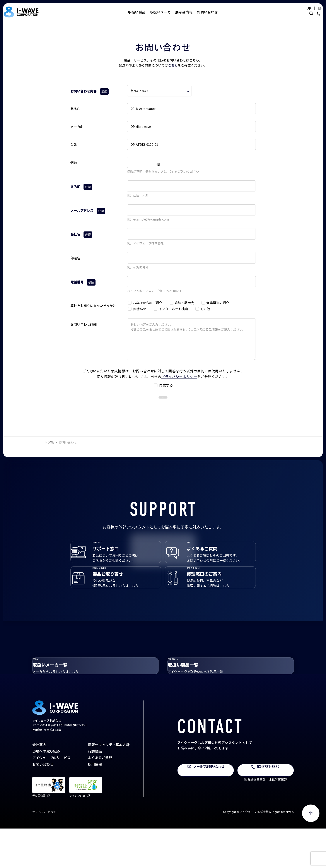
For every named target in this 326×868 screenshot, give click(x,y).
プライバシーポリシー (179, 377)
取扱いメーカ (160, 16)
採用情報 (95, 804)
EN (310, 13)
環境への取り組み (46, 791)
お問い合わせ (207, 16)
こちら (173, 65)
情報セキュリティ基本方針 (109, 784)
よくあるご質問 (100, 797)
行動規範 (95, 791)
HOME (50, 451)
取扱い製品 (137, 16)
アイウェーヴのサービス (51, 797)
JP (299, 13)
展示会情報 (184, 16)
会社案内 (39, 784)
